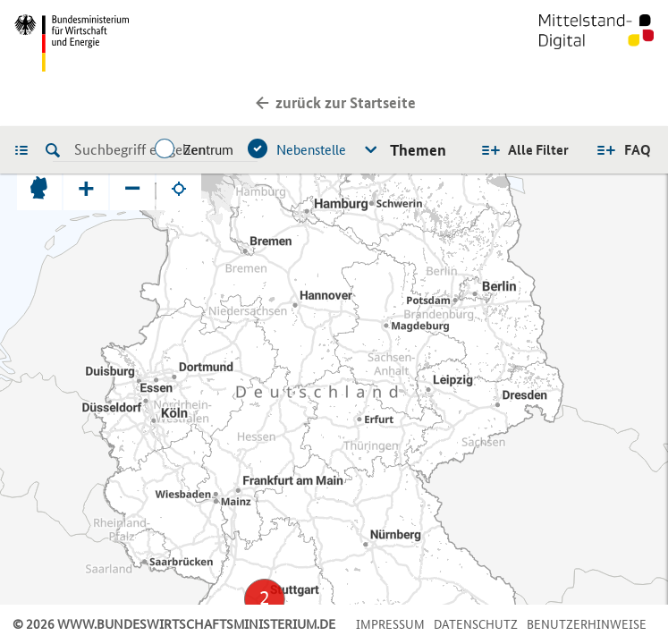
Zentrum (208, 150)
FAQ (638, 150)
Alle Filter (538, 150)
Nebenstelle (311, 150)
